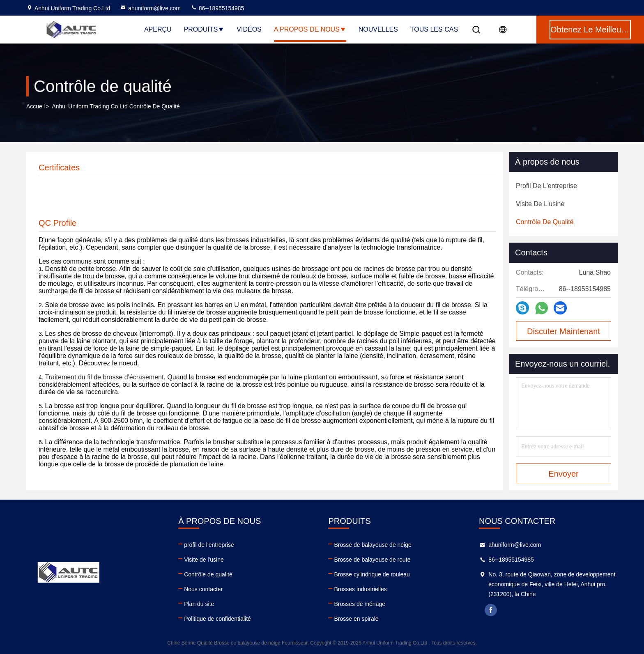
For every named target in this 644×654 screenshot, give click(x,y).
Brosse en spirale (356, 619)
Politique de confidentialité (217, 619)
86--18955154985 (217, 8)
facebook (491, 610)
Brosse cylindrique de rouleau (372, 574)
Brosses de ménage (360, 604)
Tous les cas (434, 29)
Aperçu (158, 29)
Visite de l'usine (204, 560)
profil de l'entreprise (209, 545)
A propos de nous (310, 29)
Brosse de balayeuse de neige (373, 545)
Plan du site (199, 604)
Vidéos (249, 29)
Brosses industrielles (360, 589)
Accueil (36, 106)
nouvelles (378, 29)
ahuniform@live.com (150, 8)
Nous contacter (203, 589)
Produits (204, 29)
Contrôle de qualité (208, 574)
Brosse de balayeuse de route (372, 560)
